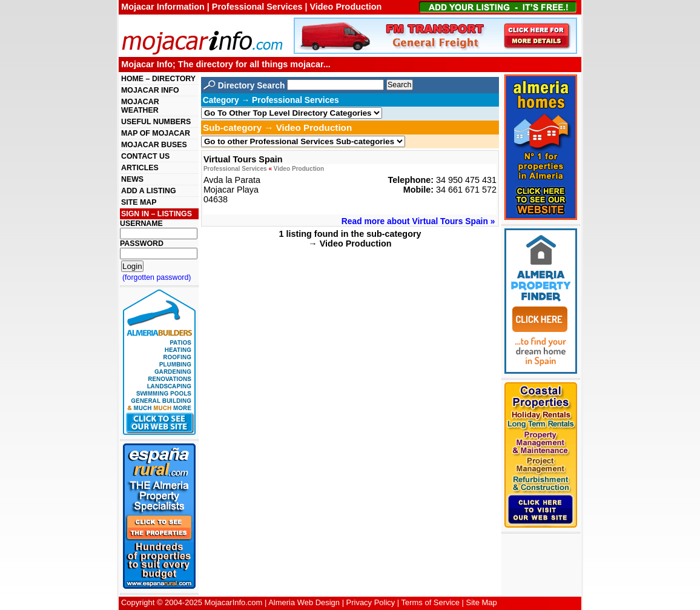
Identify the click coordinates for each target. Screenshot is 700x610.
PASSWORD (142, 244)
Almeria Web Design (304, 602)
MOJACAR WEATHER (140, 106)
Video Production (299, 169)
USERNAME (141, 224)
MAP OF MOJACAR (156, 133)
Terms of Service (431, 602)
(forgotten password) (157, 277)
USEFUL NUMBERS (156, 122)
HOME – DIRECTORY (158, 79)
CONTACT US (145, 156)
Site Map (482, 602)
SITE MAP (139, 202)
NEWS (132, 179)
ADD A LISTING (149, 191)
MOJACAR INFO (150, 90)
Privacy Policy (371, 602)
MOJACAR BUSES (154, 145)
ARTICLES (140, 168)
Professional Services (235, 169)
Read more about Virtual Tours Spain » (418, 221)
